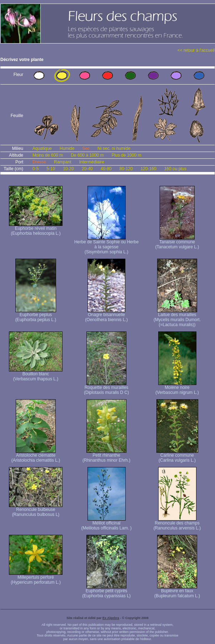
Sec (86, 148)
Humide (67, 148)
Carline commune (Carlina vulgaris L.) (177, 456)
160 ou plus (175, 169)
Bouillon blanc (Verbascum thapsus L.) (36, 374)
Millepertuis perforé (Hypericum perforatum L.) (36, 578)
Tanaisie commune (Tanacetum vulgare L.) (177, 242)
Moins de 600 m (48, 155)
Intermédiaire (92, 162)
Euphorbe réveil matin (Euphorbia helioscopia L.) (36, 229)
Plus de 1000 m (126, 155)
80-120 (126, 169)
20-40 (87, 169)
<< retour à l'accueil (196, 50)
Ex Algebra (111, 618)
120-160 (149, 169)
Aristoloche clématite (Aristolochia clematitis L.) (36, 456)
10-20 (68, 169)
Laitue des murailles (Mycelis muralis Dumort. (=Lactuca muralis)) (177, 318)
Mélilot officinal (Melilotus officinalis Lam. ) (106, 524)
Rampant (63, 162)
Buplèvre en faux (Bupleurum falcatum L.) (177, 591)
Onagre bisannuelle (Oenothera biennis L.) (106, 315)
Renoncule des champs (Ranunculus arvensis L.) (177, 524)
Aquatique (42, 148)
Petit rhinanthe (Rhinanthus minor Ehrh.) (106, 456)
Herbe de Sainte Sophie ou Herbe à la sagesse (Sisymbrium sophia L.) (106, 245)
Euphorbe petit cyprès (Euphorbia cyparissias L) (106, 591)
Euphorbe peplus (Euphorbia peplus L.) (36, 315)
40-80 (106, 169)
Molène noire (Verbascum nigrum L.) (177, 388)
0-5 (36, 169)
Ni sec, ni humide (114, 148)
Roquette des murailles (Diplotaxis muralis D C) (106, 388)
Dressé (39, 162)
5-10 (51, 169)
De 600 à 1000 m (87, 155)
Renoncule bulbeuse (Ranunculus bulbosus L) (36, 510)
